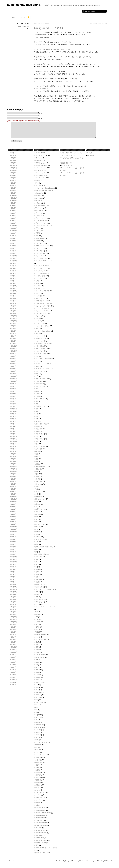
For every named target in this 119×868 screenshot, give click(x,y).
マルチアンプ (40, 351)
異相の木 (38, 504)
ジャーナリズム (40, 298)
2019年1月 (13, 374)
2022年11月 (13, 258)
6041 (37, 597)
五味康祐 (38, 758)
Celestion (38, 615)
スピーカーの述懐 (41, 308)
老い (37, 529)
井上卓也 (38, 760)
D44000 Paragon (41, 655)
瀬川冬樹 (38, 778)
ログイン (90, 153)
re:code (38, 201)
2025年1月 (13, 193)
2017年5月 (13, 424)
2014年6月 (13, 512)
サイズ (38, 293)
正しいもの (39, 492)
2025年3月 (13, 188)
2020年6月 (13, 331)
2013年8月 (13, 537)
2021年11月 (13, 288)
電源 (37, 564)
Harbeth (38, 637)
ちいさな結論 (40, 238)
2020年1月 (13, 344)
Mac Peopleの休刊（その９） (99, 23)
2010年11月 (13, 620)
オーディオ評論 (40, 276)
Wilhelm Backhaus (41, 840)
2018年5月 (13, 394)
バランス (38, 334)
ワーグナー (39, 800)
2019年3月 (13, 369)
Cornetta (38, 730)
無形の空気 (39, 497)
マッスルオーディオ (42, 349)
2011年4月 (13, 607)
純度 (37, 517)
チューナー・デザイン (42, 311)
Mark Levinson (40, 682)
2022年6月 (13, 271)
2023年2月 (13, 251)
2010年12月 (13, 617)
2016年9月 (13, 444)
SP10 (37, 737)
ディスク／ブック (41, 313)
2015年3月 (13, 489)
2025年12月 (13, 165)
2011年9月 (13, 594)
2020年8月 (13, 326)
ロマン (38, 366)
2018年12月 (13, 376)
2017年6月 (13, 421)
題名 (37, 845)
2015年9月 (13, 474)
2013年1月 (13, 554)
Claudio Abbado (40, 810)
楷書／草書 (39, 482)
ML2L (37, 690)
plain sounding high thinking (44, 191)
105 (37, 665)
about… (13, 17)
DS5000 (38, 622)
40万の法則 (39, 160)
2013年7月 (13, 539)
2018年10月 (13, 381)
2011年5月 (13, 604)
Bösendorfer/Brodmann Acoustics (46, 607)
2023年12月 (13, 226)
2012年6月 (13, 572)
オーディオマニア (41, 268)
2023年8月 (13, 236)
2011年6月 (13, 602)
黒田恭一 (38, 785)
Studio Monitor (40, 657)
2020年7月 (13, 329)
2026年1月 (13, 163)
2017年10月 (13, 411)
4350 (37, 650)
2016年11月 (13, 439)
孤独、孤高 (39, 429)
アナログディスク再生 (42, 246)
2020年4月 (13, 336)
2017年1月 (13, 434)
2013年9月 (13, 534)
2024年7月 (13, 208)
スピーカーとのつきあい (43, 306)
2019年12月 (13, 346)
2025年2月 (13, 191)
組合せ (38, 527)
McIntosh (38, 692)
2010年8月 (13, 627)
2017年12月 (13, 406)
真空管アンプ (40, 509)
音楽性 (38, 582)
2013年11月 (13, 529)
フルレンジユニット (42, 339)
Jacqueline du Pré (41, 825)
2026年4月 (13, 155)
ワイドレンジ (40, 371)
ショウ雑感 (39, 296)
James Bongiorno (41, 755)
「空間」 (38, 233)
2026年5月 (13, 153)
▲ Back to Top (11, 861)
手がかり (38, 451)
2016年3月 (13, 459)
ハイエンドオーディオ (42, 326)
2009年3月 (13, 670)
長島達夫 (38, 783)
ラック (38, 361)
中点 (37, 376)
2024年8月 (13, 206)
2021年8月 (13, 296)
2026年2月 (13, 160)
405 (37, 707)
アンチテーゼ (40, 248)
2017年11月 (13, 409)
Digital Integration (41, 173)
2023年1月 (13, 253)
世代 (37, 374)
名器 (37, 409)
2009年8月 (13, 657)
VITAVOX (38, 745)
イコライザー (40, 251)
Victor (37, 740)
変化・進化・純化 (41, 424)
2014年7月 (13, 509)
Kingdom (38, 732)
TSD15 (38, 632)
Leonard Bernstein (41, 833)
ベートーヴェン (40, 793)
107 (37, 667)
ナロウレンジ (40, 324)
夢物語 (38, 426)
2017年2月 (13, 431)
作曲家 (38, 788)
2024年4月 (13, 216)
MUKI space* (108, 861)
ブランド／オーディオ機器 (44, 589)
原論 (37, 404)
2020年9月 (13, 324)
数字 (37, 461)
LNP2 (37, 687)
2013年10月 (13, 532)
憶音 (37, 444)
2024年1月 (13, 223)
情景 (37, 441)
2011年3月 (13, 609)
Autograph (39, 727)
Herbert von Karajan (42, 823)
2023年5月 (13, 243)
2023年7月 (13, 238)
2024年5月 (13, 213)
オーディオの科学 (41, 266)
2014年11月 (13, 499)
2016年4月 (13, 456)
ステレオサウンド (41, 301)
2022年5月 (13, 273)
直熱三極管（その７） (68, 163)
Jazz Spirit (39, 186)
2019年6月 (13, 361)
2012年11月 (13, 559)
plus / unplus (39, 193)
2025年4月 (13, 186)
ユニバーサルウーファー (43, 359)
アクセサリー (40, 243)
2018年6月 (13, 391)
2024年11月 (13, 198)
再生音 (38, 391)
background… (40, 171)
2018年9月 (13, 384)
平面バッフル (40, 434)
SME (37, 720)
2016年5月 (13, 454)
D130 (37, 652)
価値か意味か (40, 384)
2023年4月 (13, 246)
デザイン (38, 316)
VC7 (37, 612)
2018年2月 (13, 401)
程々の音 (38, 514)
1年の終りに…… (41, 155)
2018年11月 (13, 379)
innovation (39, 181)
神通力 (38, 512)
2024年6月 (13, 211)
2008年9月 (13, 685)
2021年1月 (13, 313)
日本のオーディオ (41, 467)
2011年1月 (13, 615)
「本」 (38, 231)
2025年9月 (13, 173)
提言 (37, 459)
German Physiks (41, 635)
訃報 (37, 544)
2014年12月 (13, 497)
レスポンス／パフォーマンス (45, 364)
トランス (38, 319)
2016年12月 (13, 436)
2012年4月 (13, 577)
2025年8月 (13, 176)
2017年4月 (13, 426)
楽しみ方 (38, 484)
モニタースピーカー (42, 354)
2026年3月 (13, 158)
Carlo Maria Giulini (41, 808)
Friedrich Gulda (40, 818)
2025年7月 (13, 178)
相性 (37, 507)
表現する (38, 537)
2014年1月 (13, 524)
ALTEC (38, 592)
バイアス (38, 329)
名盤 (37, 411)
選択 (37, 559)
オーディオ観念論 (41, 273)
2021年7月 (13, 298)
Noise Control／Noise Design (45, 188)
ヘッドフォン (40, 341)
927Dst (38, 627)
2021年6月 (13, 301)
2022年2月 (13, 281)
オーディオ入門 (40, 271)
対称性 (38, 431)
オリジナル (39, 256)
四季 (37, 414)
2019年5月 (13, 364)
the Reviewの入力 (41, 206)
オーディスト (40, 278)
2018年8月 (13, 386)
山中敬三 (38, 768)
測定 (37, 494)
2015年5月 (13, 484)
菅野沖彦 (38, 780)
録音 (37, 562)
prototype (38, 196)
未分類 (38, 803)
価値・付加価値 (40, 386)
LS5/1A (38, 670)
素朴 (37, 519)
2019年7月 (13, 359)
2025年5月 (13, 183)
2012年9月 (13, 564)
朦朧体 (38, 477)
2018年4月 (13, 396)
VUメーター (39, 208)
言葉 (37, 542)
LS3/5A (38, 604)
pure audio (39, 198)
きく (37, 236)
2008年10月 (13, 682)
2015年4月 (13, 487)
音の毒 (38, 572)
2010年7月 (13, 630)
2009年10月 (13, 652)
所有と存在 (39, 449)
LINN (37, 672)
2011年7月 (13, 599)
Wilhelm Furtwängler (42, 843)
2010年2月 (13, 642)
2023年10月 (13, 231)
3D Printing (39, 158)
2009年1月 (13, 675)
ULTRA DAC (39, 702)
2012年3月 (13, 579)
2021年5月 (13, 303)
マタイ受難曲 (40, 346)
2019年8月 (13, 356)
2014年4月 (13, 517)
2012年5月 (13, 574)
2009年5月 (13, 665)
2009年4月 (13, 667)
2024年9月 (13, 203)
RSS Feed (25, 17)
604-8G (38, 594)
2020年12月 (13, 316)
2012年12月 (13, 557)
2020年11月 (13, 319)
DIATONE (38, 620)
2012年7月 (13, 569)
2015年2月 (13, 492)
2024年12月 (13, 196)
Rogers (38, 715)
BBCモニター (40, 602)
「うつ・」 (39, 213)
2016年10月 (13, 441)
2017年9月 (13, 414)
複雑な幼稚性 (40, 539)
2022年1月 (13, 283)
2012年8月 (13, 567)
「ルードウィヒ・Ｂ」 (42, 226)
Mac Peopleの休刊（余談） (43, 23)
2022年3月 (13, 278)
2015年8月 (13, 477)
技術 (37, 454)
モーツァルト (40, 798)
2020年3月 (13, 339)
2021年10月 (13, 291)
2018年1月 (13, 404)
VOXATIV (38, 750)
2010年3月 (13, 640)
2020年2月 (13, 341)
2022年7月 (13, 268)
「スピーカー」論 (41, 221)
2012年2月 (13, 582)
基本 (37, 419)
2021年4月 (13, 306)
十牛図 (38, 396)
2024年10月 (13, 201)
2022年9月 (13, 263)
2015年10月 (13, 472)
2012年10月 (13, 562)
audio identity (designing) (24, 5)
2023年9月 (13, 233)
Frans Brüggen (40, 815)
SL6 (37, 617)
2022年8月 (13, 266)
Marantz (38, 677)
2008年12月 (13, 677)
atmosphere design (41, 165)
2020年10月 (13, 321)
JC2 (37, 685)
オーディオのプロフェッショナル (46, 261)
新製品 (38, 464)
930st (37, 630)
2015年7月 (13, 479)
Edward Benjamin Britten (43, 813)
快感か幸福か (40, 439)
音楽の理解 (39, 579)
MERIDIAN (39, 697)
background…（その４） (49, 28)
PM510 (38, 717)
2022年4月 (13, 276)
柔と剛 (38, 479)
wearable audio (40, 211)
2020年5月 (13, 334)
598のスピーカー (41, 163)
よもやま (38, 241)
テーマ (38, 153)
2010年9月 (13, 625)
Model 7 (38, 680)
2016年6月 (13, 451)
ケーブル (38, 286)
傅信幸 (38, 765)
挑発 (37, 456)
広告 (37, 436)
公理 (37, 389)
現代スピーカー (40, 499)
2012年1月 (13, 584)
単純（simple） (40, 399)
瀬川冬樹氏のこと (41, 853)
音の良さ (38, 574)
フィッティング (40, 336)
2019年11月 (13, 349)
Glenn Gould (39, 820)
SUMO (38, 722)
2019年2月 (13, 371)
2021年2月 (13, 311)
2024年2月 (13, 221)
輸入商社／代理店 (41, 554)
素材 (37, 522)
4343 (37, 645)
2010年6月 (13, 632)
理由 (37, 502)
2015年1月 (13, 494)
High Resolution (40, 178)
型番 (37, 416)
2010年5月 (13, 635)
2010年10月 (13, 622)
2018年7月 (13, 389)
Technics (38, 735)
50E (37, 710)
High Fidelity (39, 176)
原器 (37, 401)
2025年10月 (13, 171)
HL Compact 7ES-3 (41, 640)
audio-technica (40, 599)
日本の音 (38, 469)
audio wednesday (41, 168)
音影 (37, 577)
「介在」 (38, 228)
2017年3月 (13, 429)
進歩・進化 (39, 557)
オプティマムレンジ (42, 253)
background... (26, 26)
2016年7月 (13, 449)
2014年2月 (13, 522)
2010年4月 (13, 637)
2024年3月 (13, 218)
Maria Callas (39, 835)
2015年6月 (13, 482)
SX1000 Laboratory (41, 742)
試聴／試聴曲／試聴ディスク (45, 547)
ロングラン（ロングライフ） (45, 369)
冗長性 (38, 394)
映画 (37, 472)
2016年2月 (13, 461)
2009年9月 (13, 655)
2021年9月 (13, 293)
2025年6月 (13, 181)
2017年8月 (13, 416)
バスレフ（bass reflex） (43, 331)
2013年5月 (13, 544)
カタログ (38, 283)
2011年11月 (13, 589)
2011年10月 (13, 592)
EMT (37, 625)
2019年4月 (13, 366)
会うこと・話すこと (42, 379)
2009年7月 (13, 660)
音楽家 (38, 805)
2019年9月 (13, 354)
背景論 (38, 532)
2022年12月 (13, 256)
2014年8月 (13, 507)
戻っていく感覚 (40, 446)
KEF (37, 660)
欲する (38, 487)
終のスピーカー (40, 524)
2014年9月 (13, 504)
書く (37, 474)
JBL (37, 642)
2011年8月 (13, 597)
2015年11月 (13, 469)
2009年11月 (13, 650)
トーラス (38, 321)
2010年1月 (13, 645)
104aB (37, 662)
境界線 (38, 421)
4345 (37, 647)
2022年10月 (13, 261)
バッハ (38, 790)
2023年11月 (13, 228)
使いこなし (39, 381)
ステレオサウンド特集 (42, 303)
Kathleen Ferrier (40, 830)
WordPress (90, 155)
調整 (37, 549)
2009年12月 (13, 647)
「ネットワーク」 (41, 223)
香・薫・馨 (39, 584)
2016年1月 (13, 464)
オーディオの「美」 (42, 258)
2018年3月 (13, 399)
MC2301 (38, 695)
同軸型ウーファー (41, 406)
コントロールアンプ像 (42, 291)
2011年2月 (13, 612)
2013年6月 (13, 542)
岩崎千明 (38, 773)
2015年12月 (13, 467)
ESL (37, 712)
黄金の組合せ (40, 587)
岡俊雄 (38, 770)
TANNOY (38, 725)
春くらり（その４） (68, 165)
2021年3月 (13, 308)
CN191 (38, 747)
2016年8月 (13, 446)
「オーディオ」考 (41, 218)
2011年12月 (13, 587)
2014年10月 (13, 502)
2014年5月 (13, 514)
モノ (37, 356)
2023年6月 (13, 241)
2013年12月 (13, 527)
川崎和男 (38, 775)
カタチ (38, 281)
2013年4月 (13, 547)
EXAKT (38, 675)
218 (37, 700)
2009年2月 (13, 672)
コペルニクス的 (40, 288)
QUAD (37, 705)
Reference (39, 203)
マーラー (38, 795)
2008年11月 (13, 680)
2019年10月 (13, 351)
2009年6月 (13, 662)
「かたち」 (39, 216)
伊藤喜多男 (39, 763)
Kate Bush (39, 828)
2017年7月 (13, 419)
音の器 (38, 569)
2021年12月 (13, 286)
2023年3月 (13, 248)
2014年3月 (13, 519)
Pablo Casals (40, 838)
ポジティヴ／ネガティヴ (43, 344)
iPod (37, 183)
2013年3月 (13, 549)
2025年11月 (13, 168)
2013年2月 (13, 552)
